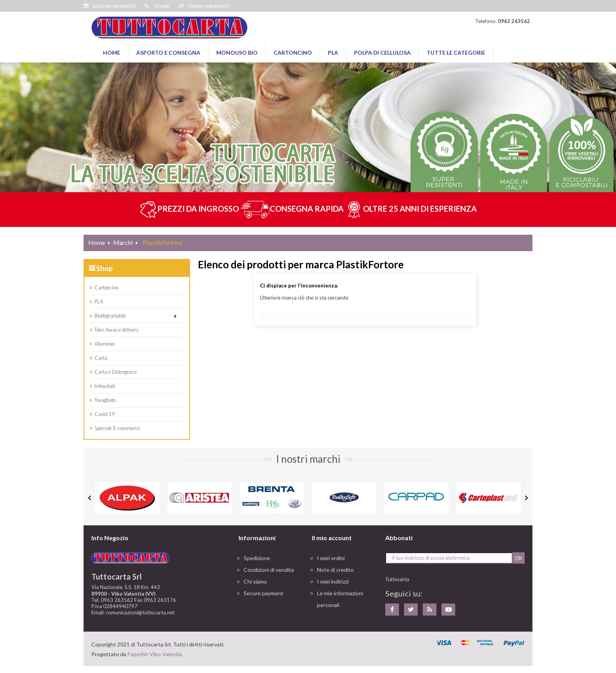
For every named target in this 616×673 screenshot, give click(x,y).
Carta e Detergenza (116, 372)
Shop (104, 268)
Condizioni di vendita (269, 570)
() (109, 6)
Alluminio (104, 344)
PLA (99, 302)
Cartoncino (106, 287)
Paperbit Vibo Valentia (155, 654)
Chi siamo (255, 581)
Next (527, 498)
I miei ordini (331, 558)
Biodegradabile (110, 316)
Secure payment (263, 593)
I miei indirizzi (333, 581)
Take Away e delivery (117, 330)
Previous (89, 498)
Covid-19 (105, 414)
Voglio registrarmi (204, 6)
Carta (101, 358)
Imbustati (105, 386)
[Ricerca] (497, 6)
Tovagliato (105, 400)
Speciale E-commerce (117, 428)
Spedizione (257, 558)
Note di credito (335, 570)
